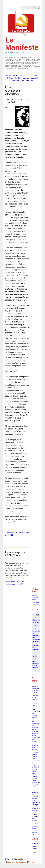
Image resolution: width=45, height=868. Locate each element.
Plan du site (10, 862)
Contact (31, 862)
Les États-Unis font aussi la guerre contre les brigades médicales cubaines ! (36, 783)
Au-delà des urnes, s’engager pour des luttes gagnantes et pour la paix (36, 799)
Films (22, 81)
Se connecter (21, 862)
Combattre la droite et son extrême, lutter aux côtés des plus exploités (36, 814)
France (34, 852)
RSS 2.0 (9, 865)
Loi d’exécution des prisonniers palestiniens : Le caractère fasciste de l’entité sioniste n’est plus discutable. (36, 731)
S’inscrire (19, 581)
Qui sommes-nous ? (21, 76)
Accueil (9, 76)
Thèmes (10, 78)
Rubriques (34, 76)
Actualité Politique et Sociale (35, 597)
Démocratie (35, 843)
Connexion (9, 581)
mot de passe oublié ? (14, 584)
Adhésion (30, 81)
